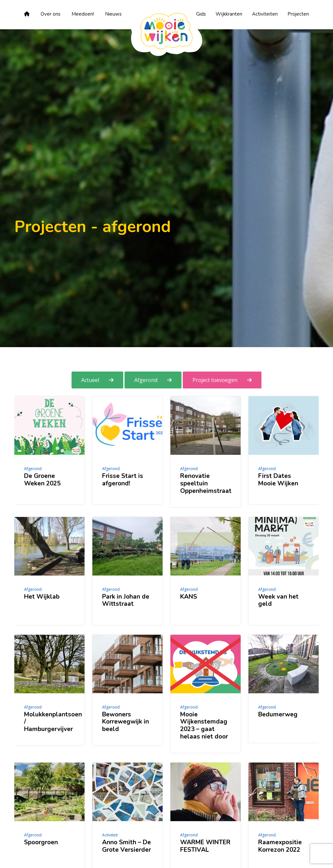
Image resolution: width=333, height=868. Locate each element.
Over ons (51, 14)
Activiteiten (265, 14)
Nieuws (113, 14)
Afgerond (146, 380)
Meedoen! (83, 14)
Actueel (90, 380)
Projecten (298, 14)
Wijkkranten (229, 14)
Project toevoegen (215, 380)
